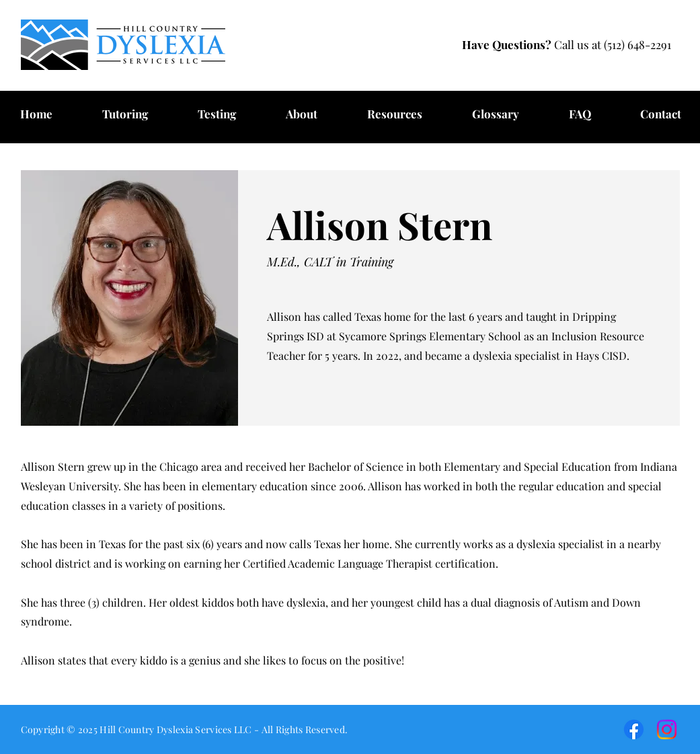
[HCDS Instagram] (667, 729)
